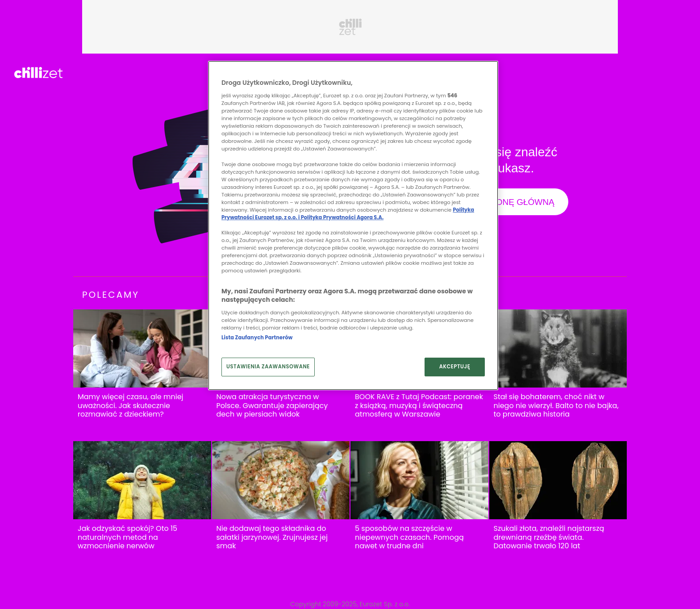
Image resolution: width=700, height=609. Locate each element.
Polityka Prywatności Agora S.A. (342, 217)
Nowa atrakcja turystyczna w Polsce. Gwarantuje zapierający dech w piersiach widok (272, 406)
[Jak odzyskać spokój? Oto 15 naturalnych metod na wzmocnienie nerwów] (142, 480)
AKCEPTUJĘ (455, 367)
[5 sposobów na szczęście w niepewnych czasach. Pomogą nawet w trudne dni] (419, 480)
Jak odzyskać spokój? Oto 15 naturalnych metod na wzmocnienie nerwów (127, 537)
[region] (353, 225)
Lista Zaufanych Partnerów (257, 338)
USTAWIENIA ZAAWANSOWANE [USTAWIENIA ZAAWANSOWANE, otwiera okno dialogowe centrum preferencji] (268, 367)
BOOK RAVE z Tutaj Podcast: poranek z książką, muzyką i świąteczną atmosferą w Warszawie (419, 406)
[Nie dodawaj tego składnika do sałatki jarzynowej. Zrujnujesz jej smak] (281, 480)
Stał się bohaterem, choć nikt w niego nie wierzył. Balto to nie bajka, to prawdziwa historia (556, 406)
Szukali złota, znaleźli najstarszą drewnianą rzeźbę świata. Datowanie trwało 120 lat (549, 537)
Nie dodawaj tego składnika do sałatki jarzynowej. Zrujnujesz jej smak (272, 537)
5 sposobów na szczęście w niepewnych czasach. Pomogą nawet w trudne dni (409, 537)
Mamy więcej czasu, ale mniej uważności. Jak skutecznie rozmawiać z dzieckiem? (131, 406)
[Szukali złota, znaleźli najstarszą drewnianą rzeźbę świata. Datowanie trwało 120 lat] (558, 480)
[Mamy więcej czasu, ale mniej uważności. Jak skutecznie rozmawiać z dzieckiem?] (142, 348)
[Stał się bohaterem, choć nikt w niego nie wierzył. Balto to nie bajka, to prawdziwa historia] (558, 348)
